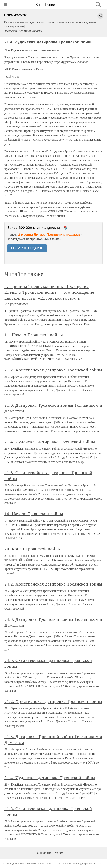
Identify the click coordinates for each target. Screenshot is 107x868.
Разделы (60, 853)
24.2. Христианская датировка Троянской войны (53, 584)
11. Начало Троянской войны (34, 335)
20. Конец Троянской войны (33, 549)
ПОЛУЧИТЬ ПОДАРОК (27, 248)
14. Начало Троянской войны (34, 514)
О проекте (44, 853)
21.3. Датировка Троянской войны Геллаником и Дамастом (39, 864)
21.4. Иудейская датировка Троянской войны (50, 442)
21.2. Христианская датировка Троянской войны (53, 370)
